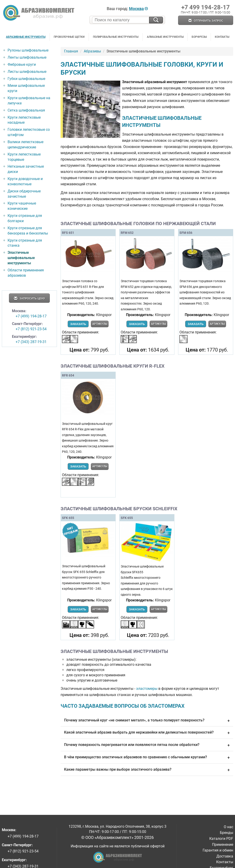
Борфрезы (199, 37)
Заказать (78, 324)
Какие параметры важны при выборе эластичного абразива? (147, 770)
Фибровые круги (22, 64)
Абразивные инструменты (26, 37)
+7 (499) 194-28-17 (31, 316)
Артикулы (100, 324)
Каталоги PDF (221, 839)
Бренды (227, 833)
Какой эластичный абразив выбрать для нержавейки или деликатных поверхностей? (147, 733)
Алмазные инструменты (165, 37)
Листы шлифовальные (27, 72)
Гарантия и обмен (218, 850)
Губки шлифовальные (26, 79)
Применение (223, 845)
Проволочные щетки (69, 37)
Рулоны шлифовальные (28, 50)
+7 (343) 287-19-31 (31, 342)
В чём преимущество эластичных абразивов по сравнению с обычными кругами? (147, 758)
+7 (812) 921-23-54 (31, 329)
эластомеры (147, 689)
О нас (228, 827)
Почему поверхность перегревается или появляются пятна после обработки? (147, 745)
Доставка (225, 856)
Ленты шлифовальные (27, 57)
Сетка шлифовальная (26, 110)
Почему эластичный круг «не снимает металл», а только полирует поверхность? (147, 721)
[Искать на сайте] (156, 20)
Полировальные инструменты (116, 37)
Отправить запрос (206, 21)
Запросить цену (29, 299)
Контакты (222, 37)
